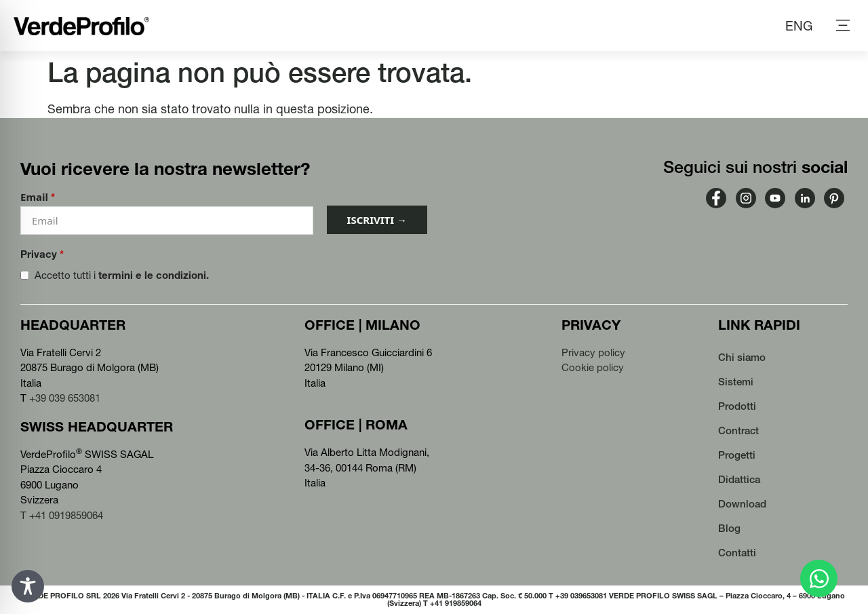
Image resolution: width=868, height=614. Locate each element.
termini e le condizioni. (154, 275)
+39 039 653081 (65, 398)
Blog (729, 528)
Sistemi (736, 382)
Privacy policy (593, 352)
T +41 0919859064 (62, 515)
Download (742, 504)
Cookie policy (593, 367)
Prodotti (737, 406)
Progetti (737, 455)
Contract (738, 430)
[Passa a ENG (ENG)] (799, 26)
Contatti (737, 553)
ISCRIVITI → (377, 220)
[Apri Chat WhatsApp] (819, 578)
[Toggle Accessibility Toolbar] (28, 586)
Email (38, 197)
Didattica (739, 479)
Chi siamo (742, 357)
